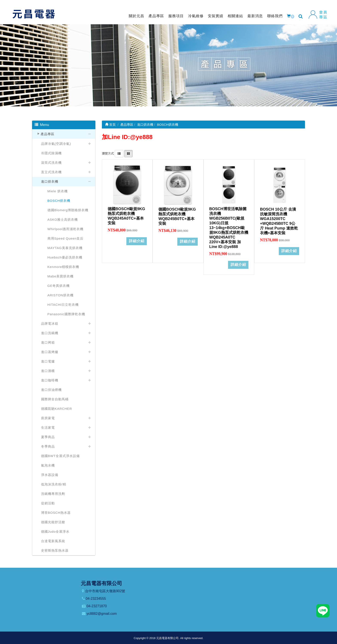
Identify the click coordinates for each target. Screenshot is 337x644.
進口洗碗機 (50, 333)
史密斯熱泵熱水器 (55, 550)
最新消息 (255, 16)
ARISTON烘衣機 (61, 295)
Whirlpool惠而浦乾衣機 (66, 229)
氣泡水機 (48, 465)
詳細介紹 (137, 239)
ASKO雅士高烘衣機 (63, 220)
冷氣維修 (196, 16)
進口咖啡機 (50, 380)
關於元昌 (136, 16)
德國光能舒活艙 (53, 522)
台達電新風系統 (53, 541)
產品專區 (156, 16)
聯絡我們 (275, 16)
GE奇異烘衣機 (59, 286)
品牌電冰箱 (50, 324)
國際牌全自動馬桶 (55, 399)
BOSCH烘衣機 (59, 201)
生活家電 (48, 428)
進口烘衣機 (50, 181)
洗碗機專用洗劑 (53, 494)
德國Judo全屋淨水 (55, 532)
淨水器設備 (50, 475)
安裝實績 (216, 16)
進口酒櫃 (48, 371)
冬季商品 (48, 446)
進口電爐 (48, 361)
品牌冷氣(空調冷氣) (56, 144)
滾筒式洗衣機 (51, 163)
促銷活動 (48, 503)
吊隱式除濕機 (51, 153)
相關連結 (235, 16)
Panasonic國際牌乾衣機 (66, 314)
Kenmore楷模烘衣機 (63, 267)
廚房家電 (48, 418)
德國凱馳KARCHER (57, 409)
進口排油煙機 (51, 390)
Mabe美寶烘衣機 (61, 276)
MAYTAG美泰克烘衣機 (65, 248)
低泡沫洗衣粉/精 (54, 484)
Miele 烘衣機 (58, 191)
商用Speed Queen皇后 (66, 238)
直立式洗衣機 (51, 172)
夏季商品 (48, 437)
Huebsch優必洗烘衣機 (65, 257)
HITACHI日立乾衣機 (63, 305)
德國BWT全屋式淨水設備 (60, 456)
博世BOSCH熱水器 (56, 513)
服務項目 (176, 16)
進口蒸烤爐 (50, 352)
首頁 (110, 125)
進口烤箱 (48, 342)
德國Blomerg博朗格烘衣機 (68, 210)
